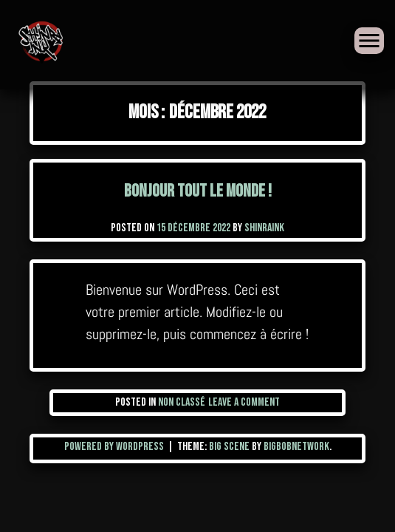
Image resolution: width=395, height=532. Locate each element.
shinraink (264, 228)
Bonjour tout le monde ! (198, 191)
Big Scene (229, 447)
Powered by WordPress (115, 447)
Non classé (182, 402)
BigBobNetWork (296, 447)
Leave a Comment (244, 402)
